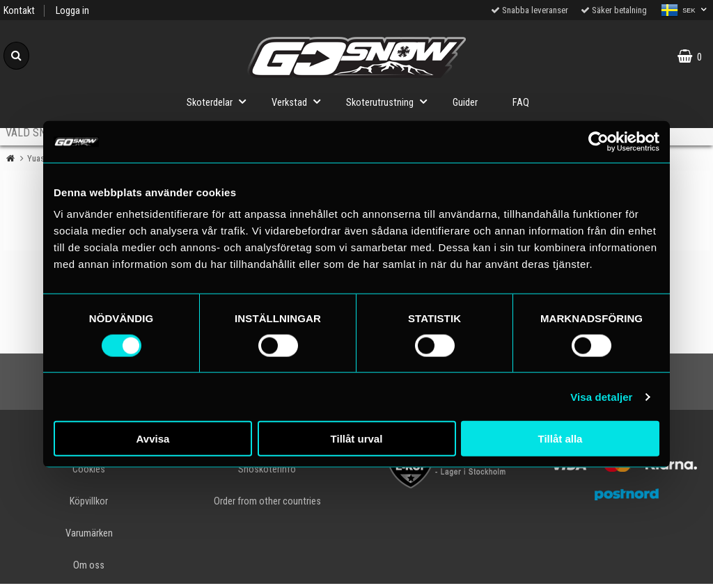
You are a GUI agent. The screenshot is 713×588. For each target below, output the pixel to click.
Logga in (72, 11)
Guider (465, 103)
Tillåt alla (561, 439)
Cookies (89, 469)
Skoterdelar (220, 101)
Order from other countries (267, 501)
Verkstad (300, 101)
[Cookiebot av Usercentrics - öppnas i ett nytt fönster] (598, 141)
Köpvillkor (89, 501)
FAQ (521, 103)
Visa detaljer (601, 396)
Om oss (89, 565)
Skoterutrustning (391, 101)
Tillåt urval (357, 439)
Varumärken (89, 533)
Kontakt (19, 11)
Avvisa (153, 439)
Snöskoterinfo (267, 469)
